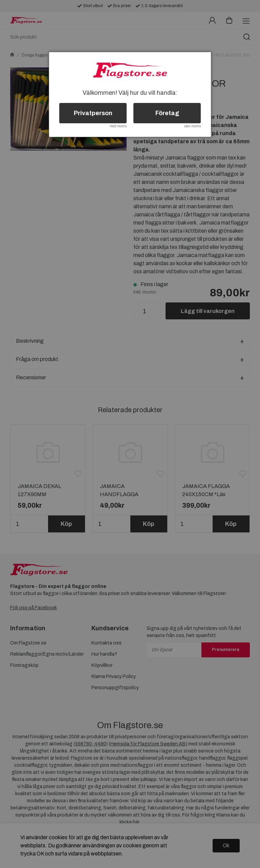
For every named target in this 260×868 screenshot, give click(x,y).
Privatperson (93, 113)
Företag (167, 113)
